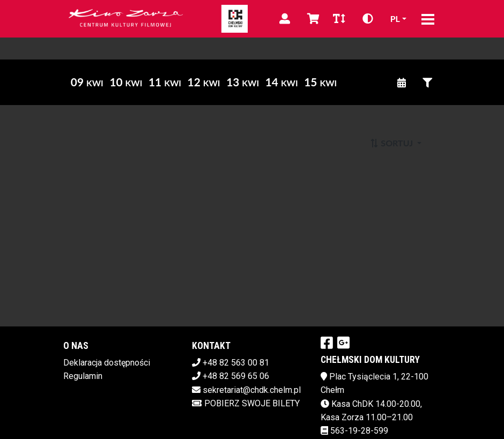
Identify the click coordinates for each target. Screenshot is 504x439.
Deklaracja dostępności (107, 363)
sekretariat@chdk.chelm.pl (252, 390)
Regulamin (83, 376)
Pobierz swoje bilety (246, 403)
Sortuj (392, 143)
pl (395, 18)
